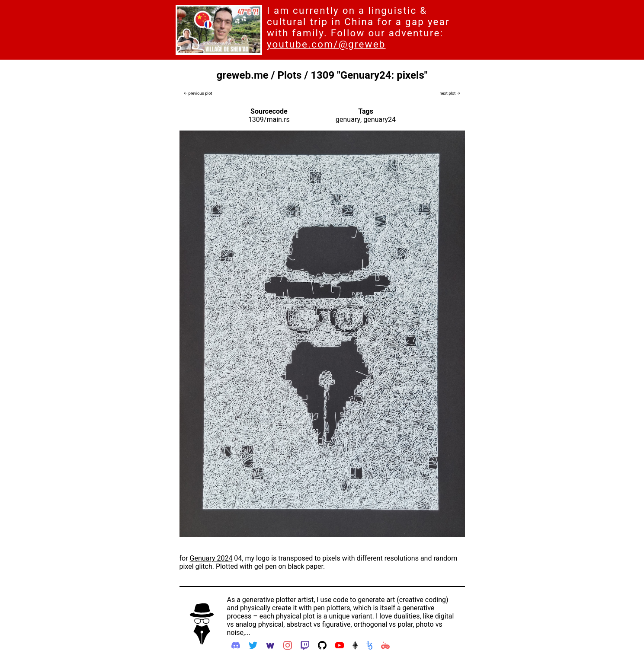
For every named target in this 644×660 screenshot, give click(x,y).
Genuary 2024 (211, 558)
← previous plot (198, 93)
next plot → (450, 93)
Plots (290, 75)
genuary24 (380, 120)
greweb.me (243, 75)
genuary (348, 120)
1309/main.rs (269, 120)
